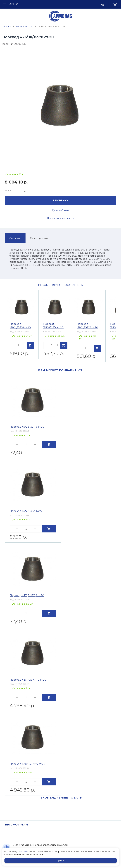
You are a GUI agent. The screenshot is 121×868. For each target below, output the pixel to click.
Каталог (7, 26)
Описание (15, 238)
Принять (60, 861)
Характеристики (39, 238)
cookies (24, 852)
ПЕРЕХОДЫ (21, 26)
